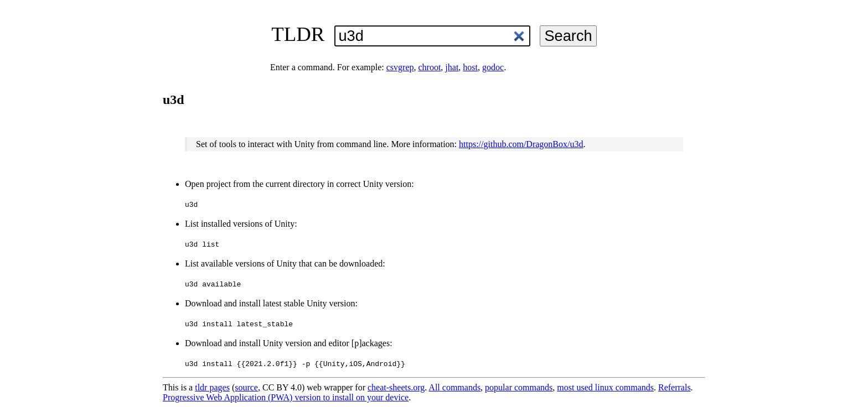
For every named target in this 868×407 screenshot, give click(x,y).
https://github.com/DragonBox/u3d (521, 144)
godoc (493, 67)
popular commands (519, 387)
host (470, 67)
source (246, 387)
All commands (454, 387)
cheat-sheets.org (396, 387)
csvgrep (400, 67)
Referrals (675, 387)
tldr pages (212, 387)
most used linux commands (605, 387)
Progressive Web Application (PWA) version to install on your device (286, 397)
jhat (452, 67)
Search (568, 36)
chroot (429, 67)
